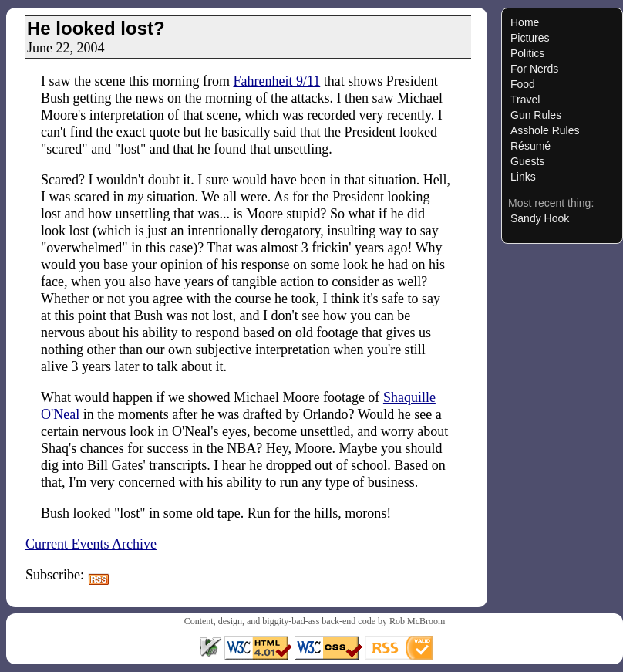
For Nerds (534, 69)
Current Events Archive (91, 544)
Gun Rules (536, 115)
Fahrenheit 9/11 (276, 81)
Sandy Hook (540, 218)
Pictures (530, 38)
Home (525, 22)
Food (523, 84)
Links (523, 177)
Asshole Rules (545, 130)
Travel (525, 100)
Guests (527, 161)
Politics (527, 53)
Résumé (530, 146)
